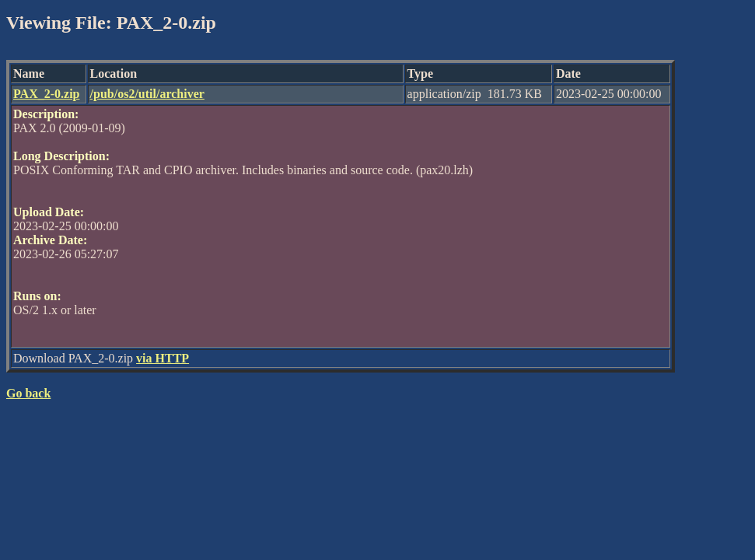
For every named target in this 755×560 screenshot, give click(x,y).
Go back (28, 393)
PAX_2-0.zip (46, 94)
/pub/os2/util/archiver (147, 94)
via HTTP (163, 358)
